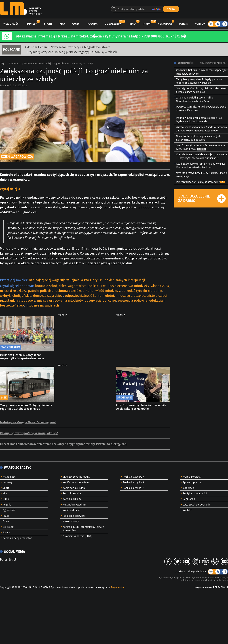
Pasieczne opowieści (74, 516)
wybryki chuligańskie (16, 296)
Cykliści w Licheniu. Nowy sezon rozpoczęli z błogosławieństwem (68, 47)
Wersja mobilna (192, 477)
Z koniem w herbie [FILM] (77, 536)
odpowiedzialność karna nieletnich (91, 296)
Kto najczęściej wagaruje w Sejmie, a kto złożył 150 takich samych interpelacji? (88, 280)
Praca (132, 24)
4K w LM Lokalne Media (76, 477)
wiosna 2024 (160, 286)
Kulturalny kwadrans (75, 505)
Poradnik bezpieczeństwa (17, 538)
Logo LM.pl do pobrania (196, 505)
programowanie (203, 587)
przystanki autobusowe (18, 301)
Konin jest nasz (71, 510)
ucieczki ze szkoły (13, 291)
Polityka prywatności (195, 493)
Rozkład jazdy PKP (133, 488)
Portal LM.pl (8, 560)
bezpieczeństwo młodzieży (129, 286)
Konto (199, 24)
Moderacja (188, 488)
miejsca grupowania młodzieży (60, 301)
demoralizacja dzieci (48, 296)
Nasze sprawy (71, 521)
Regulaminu (118, 587)
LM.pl (3, 64)
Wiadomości (11, 24)
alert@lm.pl (119, 444)
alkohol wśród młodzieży (101, 291)
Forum (183, 24)
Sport (48, 24)
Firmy (147, 24)
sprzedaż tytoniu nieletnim (142, 291)
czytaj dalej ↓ (10, 189)
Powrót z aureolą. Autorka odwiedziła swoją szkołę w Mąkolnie (141, 407)
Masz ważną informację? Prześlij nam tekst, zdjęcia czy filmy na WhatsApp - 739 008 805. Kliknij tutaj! (101, 36)
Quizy (76, 24)
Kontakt (187, 510)
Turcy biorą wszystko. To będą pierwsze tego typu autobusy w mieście (71, 52)
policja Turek (98, 286)
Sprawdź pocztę (192, 482)
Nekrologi (165, 24)
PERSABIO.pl (220, 587)
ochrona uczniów (68, 291)
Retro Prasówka (72, 493)
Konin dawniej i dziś (74, 488)
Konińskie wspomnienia (76, 482)
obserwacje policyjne (100, 301)
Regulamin (189, 499)
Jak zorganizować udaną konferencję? (198, 182)
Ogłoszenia (112, 24)
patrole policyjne (41, 291)
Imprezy (32, 24)
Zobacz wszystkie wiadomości (214, 63)
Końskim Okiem (72, 499)
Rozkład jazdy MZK (133, 477)
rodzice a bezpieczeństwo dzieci (143, 296)
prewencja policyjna (133, 301)
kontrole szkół (46, 286)
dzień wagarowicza (73, 286)
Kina (62, 24)
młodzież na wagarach (42, 305)
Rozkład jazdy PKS (133, 482)
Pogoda (92, 24)
